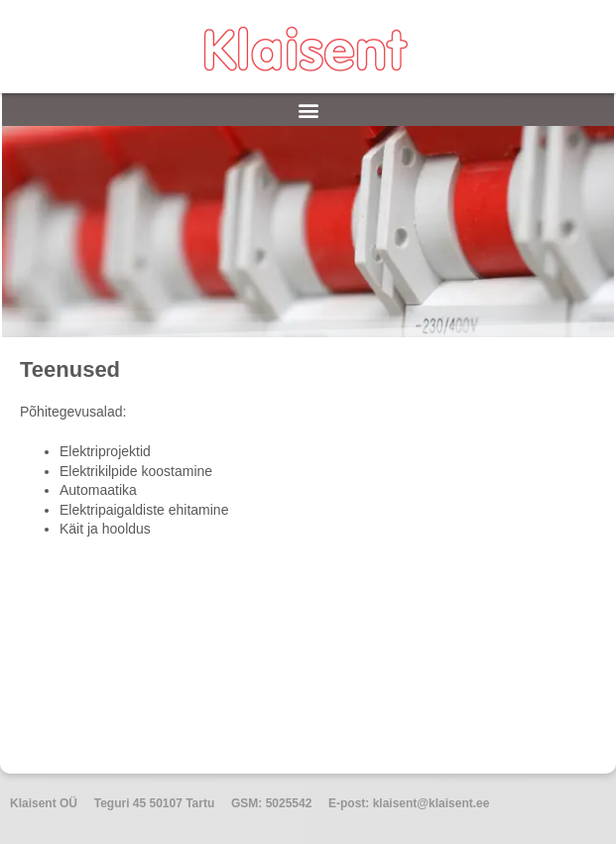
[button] (308, 110)
